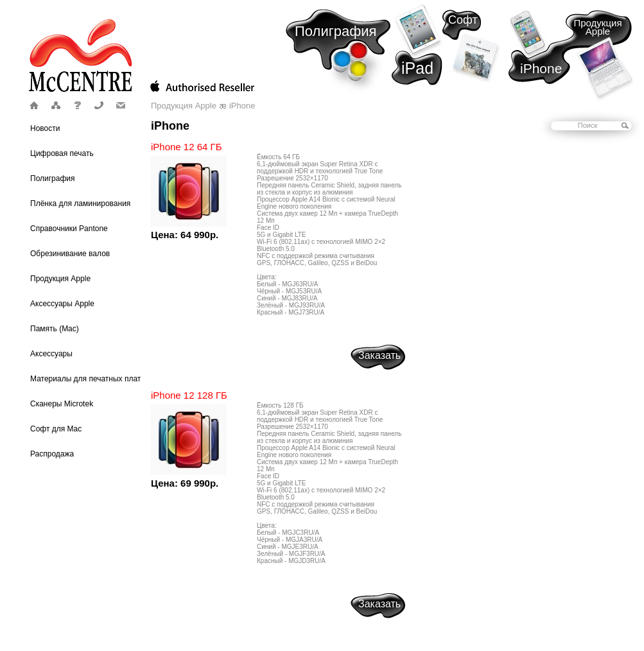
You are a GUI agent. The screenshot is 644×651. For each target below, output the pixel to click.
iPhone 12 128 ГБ (189, 395)
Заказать (379, 355)
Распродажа (52, 454)
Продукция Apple (597, 27)
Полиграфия (336, 31)
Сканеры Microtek (62, 404)
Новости (45, 128)
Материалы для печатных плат (85, 379)
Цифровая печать (62, 153)
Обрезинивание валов (70, 254)
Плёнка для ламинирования (80, 204)
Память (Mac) (55, 329)
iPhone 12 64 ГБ (187, 147)
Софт (463, 20)
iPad (417, 68)
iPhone (541, 68)
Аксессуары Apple (62, 304)
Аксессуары (51, 354)
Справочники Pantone (69, 229)
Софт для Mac (56, 429)
